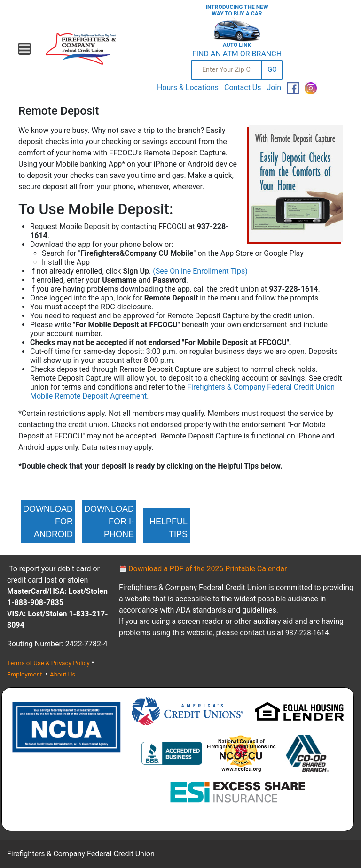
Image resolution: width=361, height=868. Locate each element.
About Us (63, 674)
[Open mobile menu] (24, 49)
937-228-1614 (307, 633)
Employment (25, 674)
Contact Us (243, 88)
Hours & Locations (188, 88)
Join (274, 88)
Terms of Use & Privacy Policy (48, 663)
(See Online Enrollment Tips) (200, 271)
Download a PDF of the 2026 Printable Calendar (203, 569)
